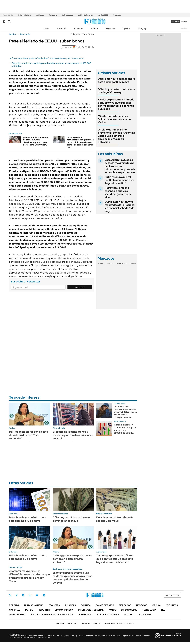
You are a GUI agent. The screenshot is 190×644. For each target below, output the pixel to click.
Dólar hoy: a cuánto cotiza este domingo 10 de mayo (116, 91)
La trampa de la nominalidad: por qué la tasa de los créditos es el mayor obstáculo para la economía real (80, 142)
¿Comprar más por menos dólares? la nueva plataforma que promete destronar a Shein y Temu (35, 141)
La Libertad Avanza (85, 15)
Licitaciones (145, 615)
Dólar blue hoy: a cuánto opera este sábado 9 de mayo (28, 557)
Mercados (125, 605)
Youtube (37, 595)
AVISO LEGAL (85, 615)
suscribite (175, 21)
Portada (14, 605)
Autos (112, 610)
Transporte (53, 15)
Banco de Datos (105, 605)
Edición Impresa (64, 610)
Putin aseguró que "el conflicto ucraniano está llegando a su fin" (119, 180)
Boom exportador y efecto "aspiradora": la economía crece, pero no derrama (47, 58)
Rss (163, 610)
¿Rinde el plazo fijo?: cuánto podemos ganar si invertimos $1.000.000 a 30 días (125, 429)
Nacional (15, 610)
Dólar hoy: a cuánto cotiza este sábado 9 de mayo (115, 519)
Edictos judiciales (108, 615)
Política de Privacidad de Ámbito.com (52, 615)
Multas (128, 615)
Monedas (102, 264)
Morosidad (117, 15)
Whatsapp (44, 595)
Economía (62, 28)
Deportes (44, 610)
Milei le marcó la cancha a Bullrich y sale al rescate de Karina (114, 119)
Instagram (23, 595)
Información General (91, 610)
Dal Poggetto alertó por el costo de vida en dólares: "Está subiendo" (28, 435)
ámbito (12, 34)
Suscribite (80, 287)
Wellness (172, 605)
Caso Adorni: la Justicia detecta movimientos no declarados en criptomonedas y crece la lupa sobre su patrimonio (120, 166)
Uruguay (142, 28)
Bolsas (111, 264)
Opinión (126, 28)
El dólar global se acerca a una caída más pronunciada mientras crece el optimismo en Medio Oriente (72, 578)
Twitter (10, 595)
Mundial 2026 (103, 15)
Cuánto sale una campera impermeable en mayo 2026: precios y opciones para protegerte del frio (125, 412)
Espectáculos (129, 610)
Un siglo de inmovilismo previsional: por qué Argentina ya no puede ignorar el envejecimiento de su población (116, 136)
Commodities (121, 264)
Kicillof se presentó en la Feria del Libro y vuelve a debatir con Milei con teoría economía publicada (116, 104)
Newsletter (184, 28)
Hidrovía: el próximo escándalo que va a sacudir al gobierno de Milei (118, 192)
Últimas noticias (34, 605)
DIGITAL (66, 623)
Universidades (67, 15)
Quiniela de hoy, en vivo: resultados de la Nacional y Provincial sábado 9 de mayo (120, 206)
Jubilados (40, 15)
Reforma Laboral (25, 15)
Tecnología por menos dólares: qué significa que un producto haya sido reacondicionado (115, 559)
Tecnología (149, 610)
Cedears (132, 264)
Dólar (46, 28)
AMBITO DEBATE (119, 623)
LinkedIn (30, 595)
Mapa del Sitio (17, 615)
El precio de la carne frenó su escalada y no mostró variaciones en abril (73, 435)
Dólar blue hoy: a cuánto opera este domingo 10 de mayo (116, 80)
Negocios (110, 28)
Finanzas (78, 28)
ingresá (184, 21)
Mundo (29, 610)
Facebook (17, 595)
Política (94, 28)
